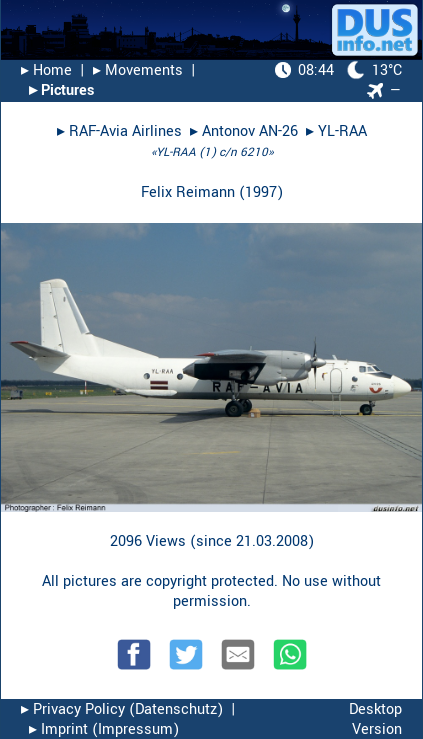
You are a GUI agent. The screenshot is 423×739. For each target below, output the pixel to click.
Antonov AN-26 (250, 131)
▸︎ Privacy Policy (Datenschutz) (122, 709)
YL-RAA (342, 131)
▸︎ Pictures (61, 90)
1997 (261, 192)
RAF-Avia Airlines (125, 131)
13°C (338, 70)
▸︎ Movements (138, 70)
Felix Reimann (188, 192)
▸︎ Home (46, 70)
